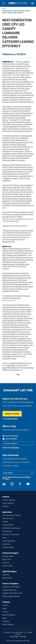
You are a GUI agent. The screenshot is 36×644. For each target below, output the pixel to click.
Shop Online (15, 448)
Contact (5, 605)
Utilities (5, 522)
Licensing (6, 621)
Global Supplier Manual (11, 596)
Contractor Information (11, 587)
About (5, 608)
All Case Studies (8, 547)
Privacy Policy (14, 636)
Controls (6, 506)
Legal (4, 618)
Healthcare (6, 544)
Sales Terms (7, 559)
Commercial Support (10, 553)
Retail (4, 538)
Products (6, 497)
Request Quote (8, 556)
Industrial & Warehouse (11, 528)
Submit (31, 473)
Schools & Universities (11, 535)
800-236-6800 (12, 419)
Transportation (8, 525)
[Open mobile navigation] (32, 3)
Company (6, 602)
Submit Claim (7, 566)
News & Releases (9, 615)
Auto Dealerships (9, 541)
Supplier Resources (10, 590)
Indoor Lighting (8, 503)
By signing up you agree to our (18, 478)
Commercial (7, 531)
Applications (7, 512)
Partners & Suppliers (10, 584)
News (4, 9)
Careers (5, 612)
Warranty (6, 563)
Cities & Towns (8, 518)
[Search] (4, 3)
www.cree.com (10, 300)
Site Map (23, 636)
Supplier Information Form (12, 593)
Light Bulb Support (10, 571)
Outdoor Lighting (9, 500)
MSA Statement (8, 624)
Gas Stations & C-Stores (11, 515)
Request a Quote (12, 414)
